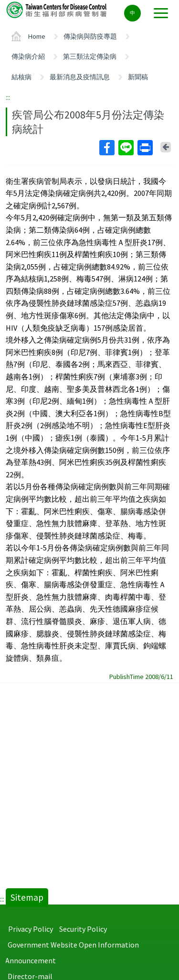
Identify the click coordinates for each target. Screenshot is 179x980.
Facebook (106, 148)
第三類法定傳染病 (90, 56)
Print (145, 148)
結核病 (21, 77)
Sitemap (27, 897)
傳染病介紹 (28, 56)
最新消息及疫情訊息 (80, 77)
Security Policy (83, 929)
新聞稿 (138, 77)
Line (126, 148)
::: (8, 97)
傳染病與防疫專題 (90, 36)
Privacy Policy (31, 929)
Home (37, 36)
